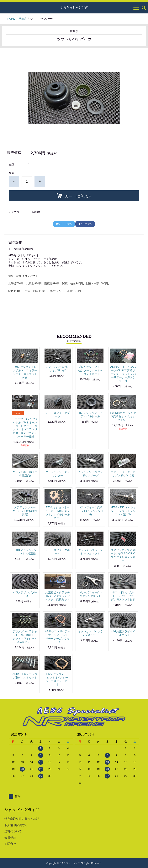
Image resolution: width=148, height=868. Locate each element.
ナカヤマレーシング (74, 8)
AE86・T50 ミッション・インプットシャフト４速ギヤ (123, 511)
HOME (11, 19)
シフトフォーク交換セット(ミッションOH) (90, 511)
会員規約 (10, 838)
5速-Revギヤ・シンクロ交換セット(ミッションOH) (123, 416)
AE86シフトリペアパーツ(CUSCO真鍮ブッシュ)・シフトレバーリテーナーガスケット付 (123, 374)
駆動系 (24, 19)
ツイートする (64, 224)
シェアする (85, 224)
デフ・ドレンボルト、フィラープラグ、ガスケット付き (123, 596)
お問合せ (10, 844)
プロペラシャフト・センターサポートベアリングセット (90, 370)
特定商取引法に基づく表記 (22, 819)
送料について (13, 831)
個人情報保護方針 (16, 825)
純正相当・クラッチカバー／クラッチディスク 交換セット (58, 596)
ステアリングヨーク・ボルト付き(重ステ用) (25, 511)
